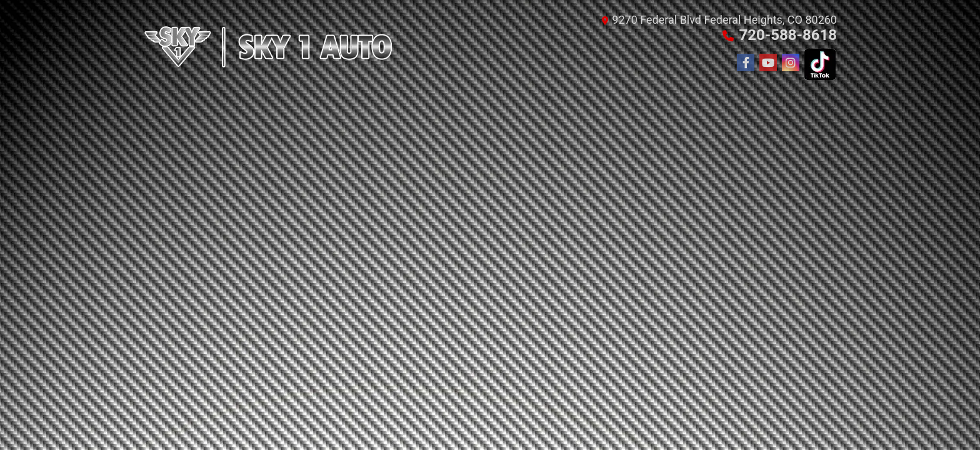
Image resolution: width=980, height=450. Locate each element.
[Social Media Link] (791, 63)
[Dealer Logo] (268, 47)
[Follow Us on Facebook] (746, 63)
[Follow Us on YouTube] (768, 63)
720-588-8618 (788, 35)
